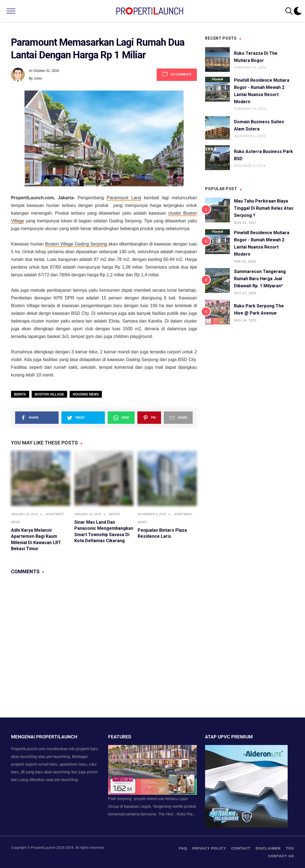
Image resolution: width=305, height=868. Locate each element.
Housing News (86, 394)
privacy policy (209, 848)
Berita (20, 394)
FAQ (183, 848)
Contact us (281, 856)
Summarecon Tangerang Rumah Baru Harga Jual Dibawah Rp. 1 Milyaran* (260, 279)
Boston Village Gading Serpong (76, 244)
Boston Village (49, 394)
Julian (38, 78)
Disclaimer (268, 848)
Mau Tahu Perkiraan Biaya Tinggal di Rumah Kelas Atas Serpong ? (264, 208)
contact (241, 848)
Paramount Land (124, 198)
